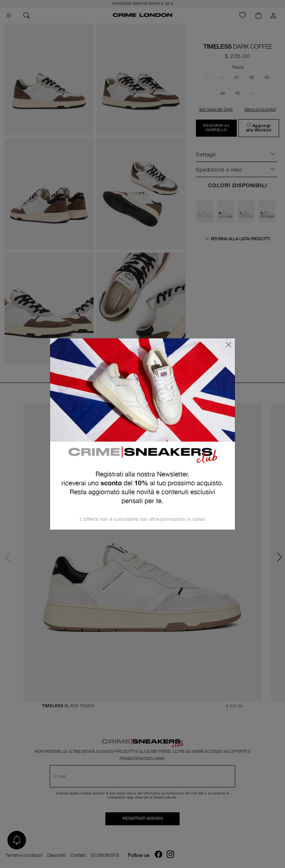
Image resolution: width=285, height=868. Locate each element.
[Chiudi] (229, 345)
